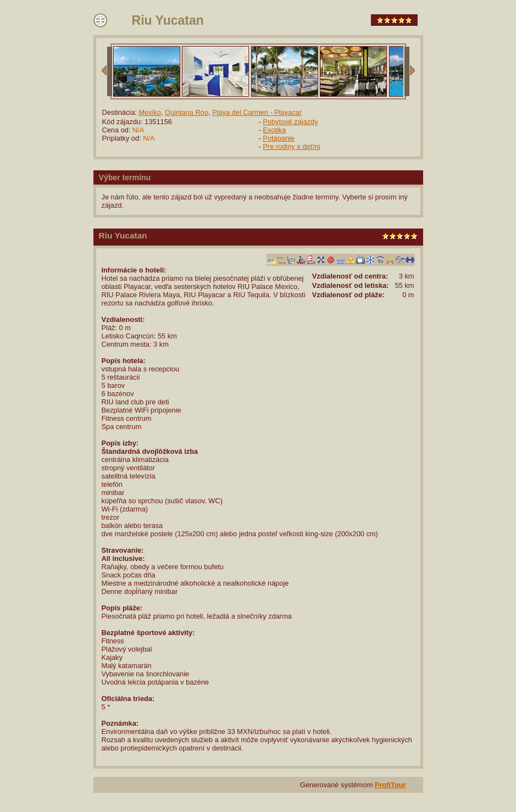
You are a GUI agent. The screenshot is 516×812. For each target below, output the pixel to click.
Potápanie (279, 138)
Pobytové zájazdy (290, 122)
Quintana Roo (187, 112)
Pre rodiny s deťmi (291, 146)
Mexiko (150, 112)
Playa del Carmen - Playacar (257, 112)
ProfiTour (390, 785)
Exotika (274, 130)
